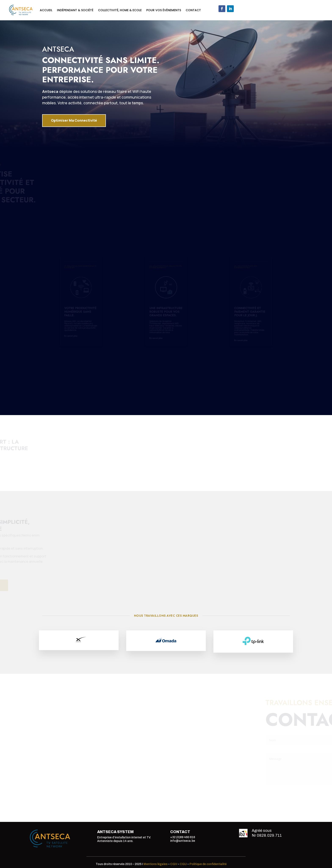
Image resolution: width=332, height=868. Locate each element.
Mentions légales (156, 864)
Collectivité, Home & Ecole (120, 10)
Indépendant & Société (75, 10)
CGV (174, 864)
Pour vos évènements (164, 10)
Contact (193, 10)
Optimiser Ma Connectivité (74, 120)
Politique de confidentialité (208, 864)
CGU (183, 864)
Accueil (46, 10)
